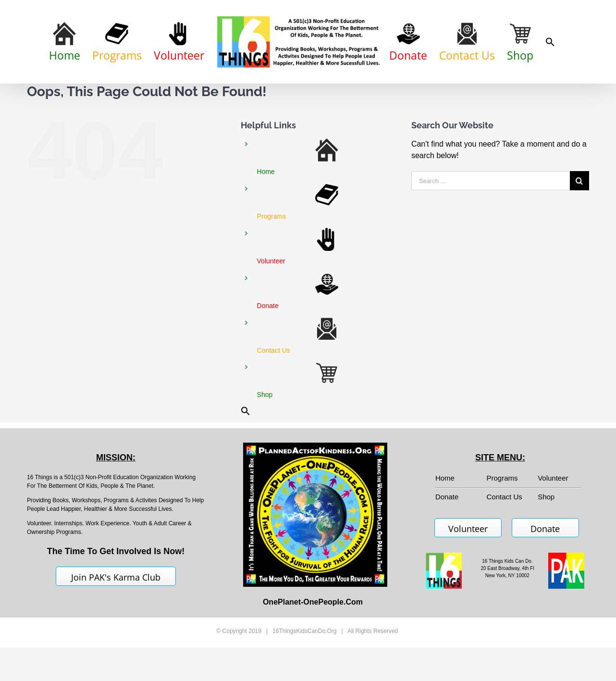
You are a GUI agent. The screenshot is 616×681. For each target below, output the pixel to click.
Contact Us (505, 540)
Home (445, 521)
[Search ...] (491, 224)
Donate (545, 572)
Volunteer (553, 521)
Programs (502, 521)
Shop (546, 540)
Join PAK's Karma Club (116, 620)
